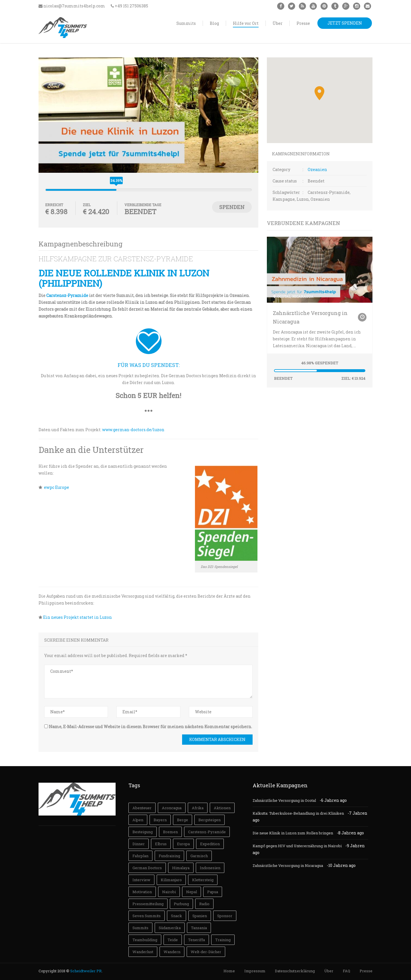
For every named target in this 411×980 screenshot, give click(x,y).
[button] (320, 93)
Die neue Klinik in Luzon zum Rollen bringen (293, 833)
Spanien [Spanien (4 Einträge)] (200, 916)
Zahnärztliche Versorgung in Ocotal (284, 800)
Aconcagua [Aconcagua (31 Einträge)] (172, 808)
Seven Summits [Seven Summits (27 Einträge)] (147, 916)
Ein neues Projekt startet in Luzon (77, 617)
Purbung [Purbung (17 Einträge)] (181, 904)
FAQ (346, 971)
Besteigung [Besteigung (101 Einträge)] (143, 832)
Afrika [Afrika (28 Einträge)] (198, 808)
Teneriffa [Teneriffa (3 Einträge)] (197, 940)
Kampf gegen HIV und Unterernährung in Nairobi (297, 846)
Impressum (255, 971)
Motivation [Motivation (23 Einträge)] (142, 892)
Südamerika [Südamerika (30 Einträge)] (170, 928)
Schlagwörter (286, 192)
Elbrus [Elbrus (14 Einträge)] (161, 844)
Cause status (285, 181)
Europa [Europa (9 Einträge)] (183, 844)
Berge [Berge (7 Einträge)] (183, 820)
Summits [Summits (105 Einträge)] (140, 928)
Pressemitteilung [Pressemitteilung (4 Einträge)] (148, 904)
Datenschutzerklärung (295, 971)
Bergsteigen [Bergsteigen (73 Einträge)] (209, 820)
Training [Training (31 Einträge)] (223, 940)
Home (229, 971)
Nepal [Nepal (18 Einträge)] (192, 892)
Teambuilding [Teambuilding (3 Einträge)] (145, 940)
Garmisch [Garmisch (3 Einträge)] (199, 856)
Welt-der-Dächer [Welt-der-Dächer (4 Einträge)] (206, 952)
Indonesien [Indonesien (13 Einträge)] (210, 868)
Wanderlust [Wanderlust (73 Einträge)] (143, 952)
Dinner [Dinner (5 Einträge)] (139, 844)
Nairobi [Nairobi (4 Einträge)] (169, 892)
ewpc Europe (57, 487)
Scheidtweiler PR (86, 971)
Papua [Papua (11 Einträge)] (213, 892)
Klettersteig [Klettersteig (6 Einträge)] (203, 880)
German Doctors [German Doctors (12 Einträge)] (147, 868)
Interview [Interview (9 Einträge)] (141, 880)
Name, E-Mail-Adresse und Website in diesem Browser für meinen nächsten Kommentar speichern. (150, 727)
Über (329, 971)
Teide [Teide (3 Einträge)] (173, 940)
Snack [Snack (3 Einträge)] (177, 916)
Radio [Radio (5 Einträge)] (204, 904)
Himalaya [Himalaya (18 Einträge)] (181, 868)
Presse (366, 971)
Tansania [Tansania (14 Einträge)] (199, 928)
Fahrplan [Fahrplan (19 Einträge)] (140, 856)
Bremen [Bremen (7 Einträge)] (170, 832)
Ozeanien (317, 169)
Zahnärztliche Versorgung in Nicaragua (310, 317)
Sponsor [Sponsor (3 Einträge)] (225, 916)
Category (281, 169)
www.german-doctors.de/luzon (133, 430)
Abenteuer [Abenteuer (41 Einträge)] (142, 808)
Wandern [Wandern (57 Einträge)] (172, 952)
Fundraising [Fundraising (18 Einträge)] (169, 856)
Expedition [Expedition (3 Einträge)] (210, 844)
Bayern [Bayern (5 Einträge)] (160, 820)
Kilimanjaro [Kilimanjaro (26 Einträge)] (171, 880)
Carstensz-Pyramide (67, 295)
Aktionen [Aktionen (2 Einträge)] (222, 808)
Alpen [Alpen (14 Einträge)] (138, 820)
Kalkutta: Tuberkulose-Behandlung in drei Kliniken (298, 813)
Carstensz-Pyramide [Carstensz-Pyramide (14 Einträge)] (207, 832)
